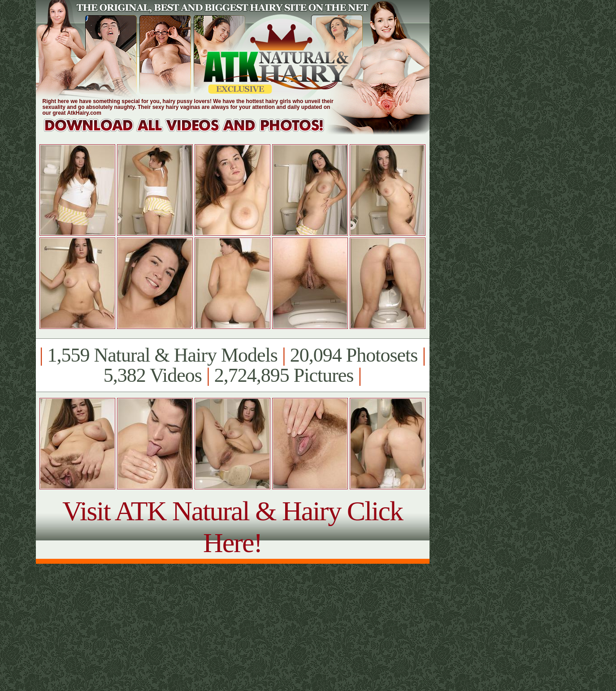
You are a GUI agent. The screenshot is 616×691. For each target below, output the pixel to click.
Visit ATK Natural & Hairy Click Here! (232, 527)
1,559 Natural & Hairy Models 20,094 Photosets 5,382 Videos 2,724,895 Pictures (232, 365)
